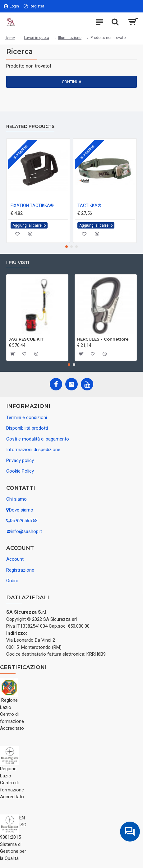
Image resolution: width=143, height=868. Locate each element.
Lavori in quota (37, 38)
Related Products (30, 127)
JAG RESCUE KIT (26, 339)
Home (10, 38)
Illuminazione (70, 38)
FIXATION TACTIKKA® (32, 205)
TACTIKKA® (89, 205)
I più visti (18, 263)
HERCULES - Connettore (103, 339)
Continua (72, 82)
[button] (67, 247)
